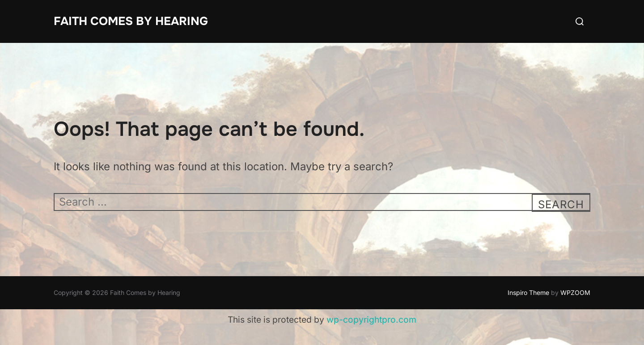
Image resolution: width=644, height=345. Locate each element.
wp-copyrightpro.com (371, 320)
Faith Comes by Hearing (131, 21)
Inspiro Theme (528, 292)
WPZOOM (575, 292)
